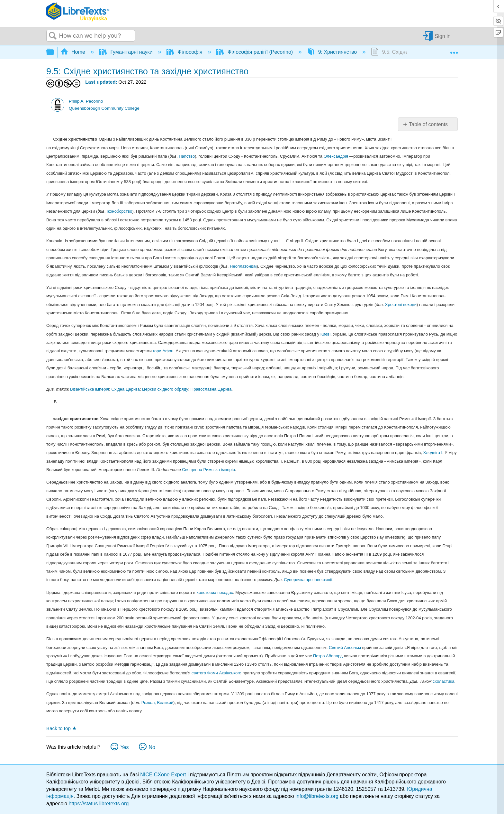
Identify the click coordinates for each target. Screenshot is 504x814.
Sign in (443, 36)
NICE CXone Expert (164, 775)
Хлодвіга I (433, 453)
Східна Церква (126, 389)
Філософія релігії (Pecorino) (255, 52)
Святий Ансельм (345, 647)
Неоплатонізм (243, 266)
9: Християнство (333, 52)
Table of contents (428, 124)
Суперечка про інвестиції (308, 580)
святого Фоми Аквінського (216, 673)
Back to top (59, 728)
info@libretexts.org (317, 796)
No (152, 747)
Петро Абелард (328, 656)
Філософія (185, 52)
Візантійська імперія (90, 389)
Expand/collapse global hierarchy (54, 52)
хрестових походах (215, 592)
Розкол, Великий (157, 703)
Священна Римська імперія (208, 470)
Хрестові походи (401, 305)
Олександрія (336, 156)
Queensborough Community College (104, 108)
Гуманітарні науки (127, 52)
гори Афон (163, 351)
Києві (325, 334)
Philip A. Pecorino (86, 101)
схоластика (444, 681)
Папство (187, 156)
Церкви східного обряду (165, 389)
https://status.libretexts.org (99, 804)
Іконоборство (119, 211)
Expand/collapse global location (454, 50)
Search (53, 36)
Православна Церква (211, 389)
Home (74, 52)
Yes (124, 747)
